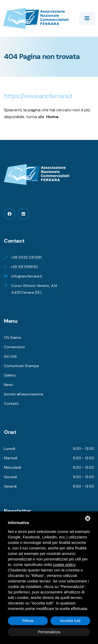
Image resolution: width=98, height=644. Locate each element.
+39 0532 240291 (26, 257)
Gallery (10, 375)
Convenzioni (14, 347)
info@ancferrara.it (27, 276)
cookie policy (64, 564)
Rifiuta (28, 621)
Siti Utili (10, 356)
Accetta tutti (70, 621)
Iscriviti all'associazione (24, 394)
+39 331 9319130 (24, 267)
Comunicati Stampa (21, 366)
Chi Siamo (13, 337)
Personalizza (49, 632)
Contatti (11, 403)
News (8, 385)
